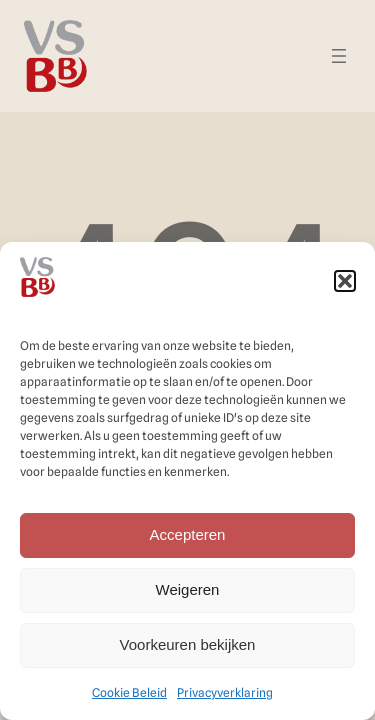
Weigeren (188, 589)
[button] (345, 281)
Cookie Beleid (129, 692)
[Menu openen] (339, 56)
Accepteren (188, 534)
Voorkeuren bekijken (188, 644)
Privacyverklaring (225, 692)
